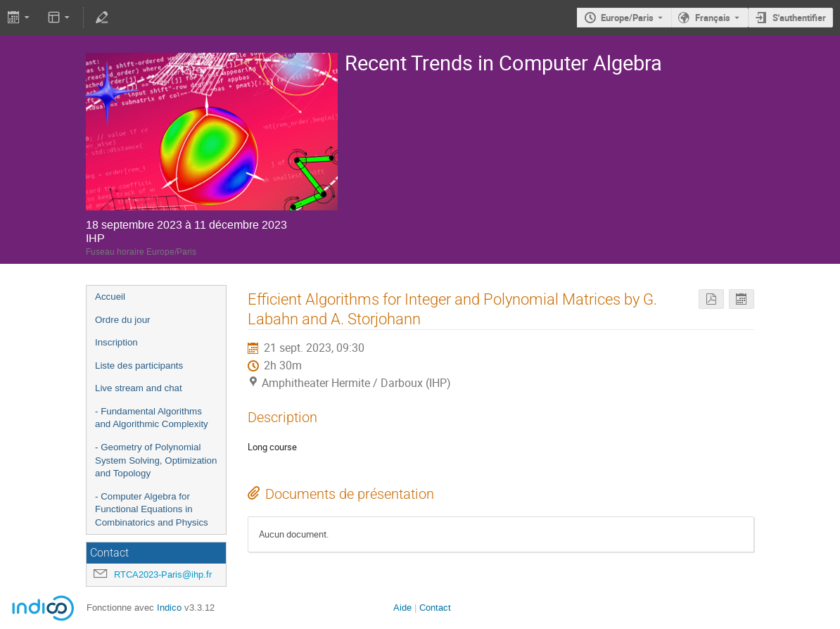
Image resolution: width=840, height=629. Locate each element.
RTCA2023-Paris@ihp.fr (163, 574)
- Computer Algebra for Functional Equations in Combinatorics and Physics (152, 509)
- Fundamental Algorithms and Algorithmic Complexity (152, 418)
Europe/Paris (627, 18)
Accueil (110, 297)
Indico (169, 608)
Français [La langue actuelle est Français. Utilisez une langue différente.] (713, 18)
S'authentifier (799, 18)
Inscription (116, 342)
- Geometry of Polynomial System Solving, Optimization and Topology (156, 460)
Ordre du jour (123, 320)
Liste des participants (139, 366)
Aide (402, 608)
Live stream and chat (139, 388)
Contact (435, 608)
